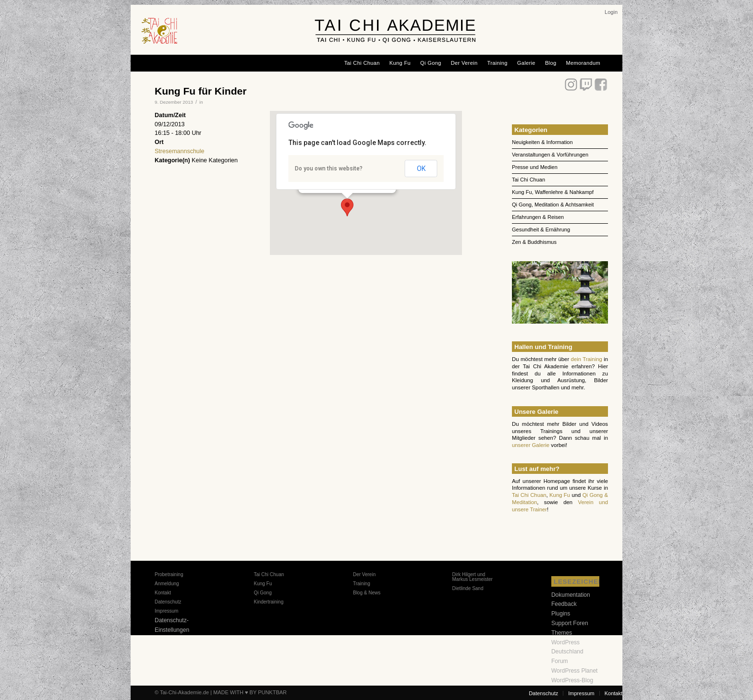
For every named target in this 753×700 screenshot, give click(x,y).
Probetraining (169, 574)
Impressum (166, 611)
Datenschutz (168, 602)
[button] (347, 207)
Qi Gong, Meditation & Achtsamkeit (553, 205)
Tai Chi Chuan (528, 180)
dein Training (587, 359)
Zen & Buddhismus (534, 242)
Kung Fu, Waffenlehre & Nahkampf (553, 192)
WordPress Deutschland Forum (567, 652)
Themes (562, 633)
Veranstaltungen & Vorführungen (550, 155)
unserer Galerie (531, 445)
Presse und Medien (535, 167)
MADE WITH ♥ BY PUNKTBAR (250, 692)
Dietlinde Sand (468, 588)
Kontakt (163, 593)
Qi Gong (262, 593)
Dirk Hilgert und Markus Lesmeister (472, 577)
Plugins (561, 614)
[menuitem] (611, 12)
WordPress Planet (575, 671)
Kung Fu (560, 495)
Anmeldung (167, 584)
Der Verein (364, 574)
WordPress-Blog (572, 680)
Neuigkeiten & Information (542, 142)
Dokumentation (571, 595)
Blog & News (367, 593)
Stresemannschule (180, 151)
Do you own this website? (329, 169)
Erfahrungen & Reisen (538, 217)
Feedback (564, 604)
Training (362, 584)
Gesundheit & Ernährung (541, 229)
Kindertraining (268, 602)
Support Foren (570, 623)
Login (611, 12)
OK (421, 169)
